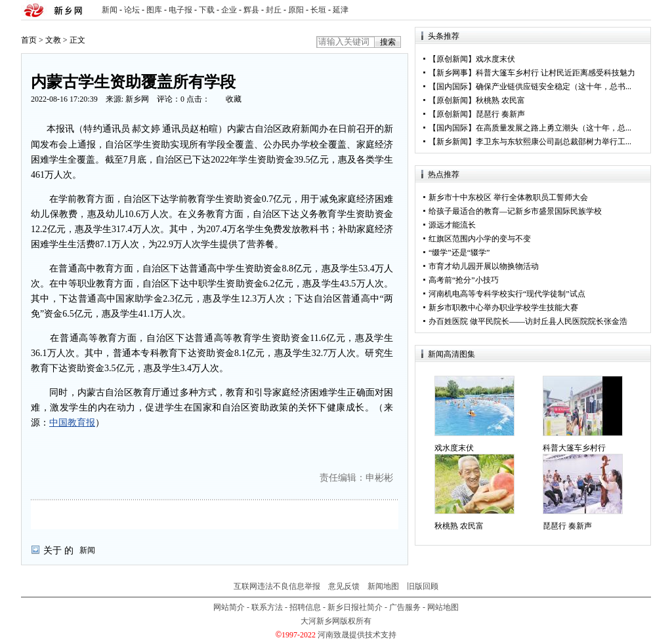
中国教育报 (72, 423)
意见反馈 (344, 586)
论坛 (132, 10)
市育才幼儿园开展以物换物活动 (484, 266)
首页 (29, 40)
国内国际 (452, 87)
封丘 (274, 10)
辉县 (251, 10)
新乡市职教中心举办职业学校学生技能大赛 (503, 308)
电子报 (180, 10)
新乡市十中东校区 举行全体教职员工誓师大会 (508, 197)
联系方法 (267, 607)
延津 (341, 10)
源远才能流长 (452, 225)
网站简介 (229, 607)
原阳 (296, 10)
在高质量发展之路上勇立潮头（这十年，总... (554, 128)
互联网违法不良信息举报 (277, 586)
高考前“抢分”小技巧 (464, 280)
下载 (207, 10)
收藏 (234, 99)
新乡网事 (452, 73)
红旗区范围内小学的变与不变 (480, 239)
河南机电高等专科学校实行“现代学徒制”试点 (507, 294)
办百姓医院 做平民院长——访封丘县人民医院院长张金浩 (528, 321)
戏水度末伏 (495, 59)
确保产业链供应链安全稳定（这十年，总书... (554, 87)
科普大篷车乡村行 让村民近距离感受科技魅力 (556, 73)
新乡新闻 (452, 142)
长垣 (318, 10)
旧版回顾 (423, 586)
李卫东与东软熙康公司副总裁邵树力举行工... (554, 142)
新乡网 (137, 99)
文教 (53, 40)
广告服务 (405, 607)
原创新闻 (452, 59)
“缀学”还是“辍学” (459, 252)
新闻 (110, 10)
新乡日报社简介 (355, 607)
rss (639, 10)
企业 (229, 10)
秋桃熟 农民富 (500, 100)
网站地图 (443, 607)
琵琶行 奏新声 (500, 114)
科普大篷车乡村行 (574, 448)
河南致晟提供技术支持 (357, 635)
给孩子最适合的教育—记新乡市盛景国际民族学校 (515, 211)
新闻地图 (383, 586)
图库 (154, 10)
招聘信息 (305, 607)
